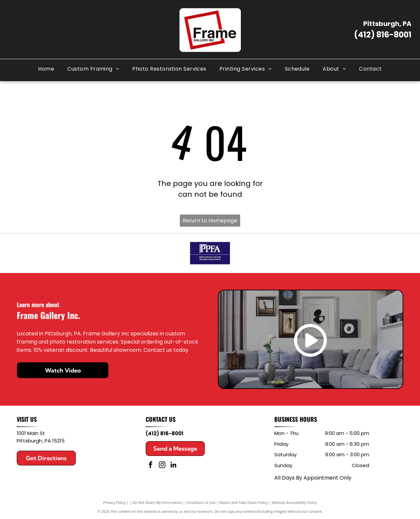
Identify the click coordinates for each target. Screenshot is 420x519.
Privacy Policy (114, 502)
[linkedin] (174, 466)
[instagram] (162, 466)
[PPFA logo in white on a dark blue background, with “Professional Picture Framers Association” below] (210, 253)
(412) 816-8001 (383, 35)
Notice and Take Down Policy (244, 502)
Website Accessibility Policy (294, 502)
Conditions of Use (201, 502)
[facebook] (151, 466)
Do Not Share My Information (157, 502)
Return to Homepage (210, 221)
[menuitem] (46, 69)
